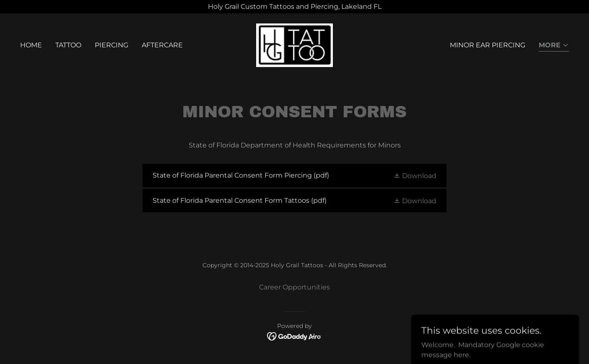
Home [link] (31, 45)
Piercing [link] (112, 45)
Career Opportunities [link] (294, 287)
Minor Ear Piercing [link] (488, 45)
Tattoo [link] (68, 45)
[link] (295, 45)
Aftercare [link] (162, 45)
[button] (554, 46)
